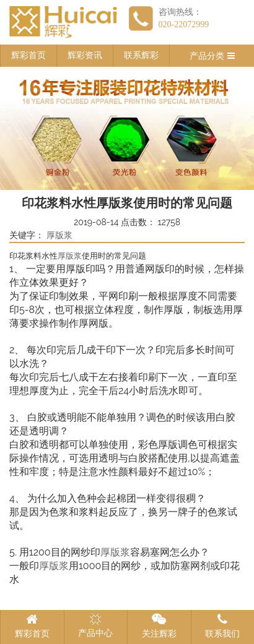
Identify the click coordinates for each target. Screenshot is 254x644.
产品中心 (95, 625)
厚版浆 (59, 235)
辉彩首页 (28, 55)
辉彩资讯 (85, 55)
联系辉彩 (141, 55)
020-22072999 (184, 24)
